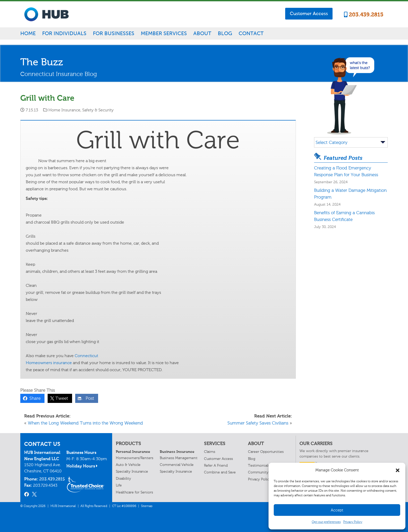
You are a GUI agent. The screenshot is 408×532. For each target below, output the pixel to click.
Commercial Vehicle (177, 465)
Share (34, 398)
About (202, 33)
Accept (337, 510)
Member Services (164, 33)
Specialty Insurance (132, 471)
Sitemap (147, 506)
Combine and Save (220, 472)
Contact (251, 33)
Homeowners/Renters (135, 458)
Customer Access (309, 14)
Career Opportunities (266, 452)
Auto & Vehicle (128, 465)
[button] (398, 470)
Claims (210, 452)
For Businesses (114, 33)
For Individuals (64, 33)
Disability (123, 479)
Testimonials (259, 465)
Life (119, 485)
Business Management (179, 458)
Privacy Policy (353, 522)
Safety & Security (98, 110)
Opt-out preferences (326, 522)
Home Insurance (64, 110)
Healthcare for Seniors (134, 492)
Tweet (60, 398)
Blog (225, 33)
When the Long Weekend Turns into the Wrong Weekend (85, 423)
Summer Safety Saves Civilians (258, 423)
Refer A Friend (216, 465)
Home (28, 33)
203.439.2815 (364, 15)
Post (89, 398)
